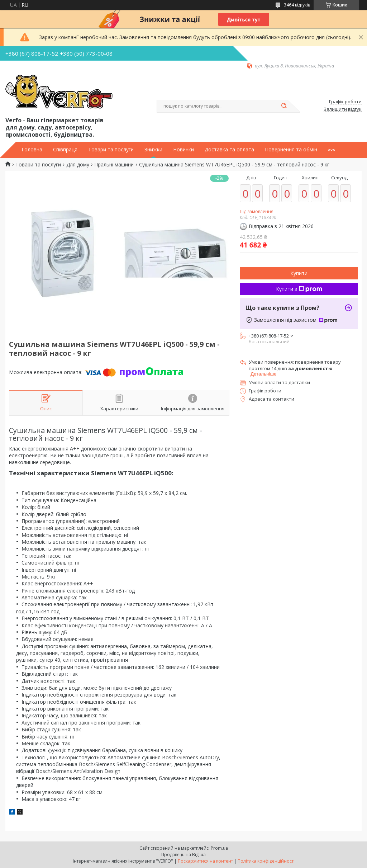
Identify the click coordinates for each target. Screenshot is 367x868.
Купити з (299, 289)
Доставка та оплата (229, 150)
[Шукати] (284, 106)
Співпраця (65, 150)
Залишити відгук (343, 109)
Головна (32, 150)
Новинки (183, 150)
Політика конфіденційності (266, 861)
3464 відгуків (297, 5)
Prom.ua (219, 848)
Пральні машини (114, 165)
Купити (299, 273)
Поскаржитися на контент (205, 861)
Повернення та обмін (291, 150)
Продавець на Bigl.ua (183, 855)
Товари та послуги (111, 150)
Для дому (78, 165)
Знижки (153, 150)
